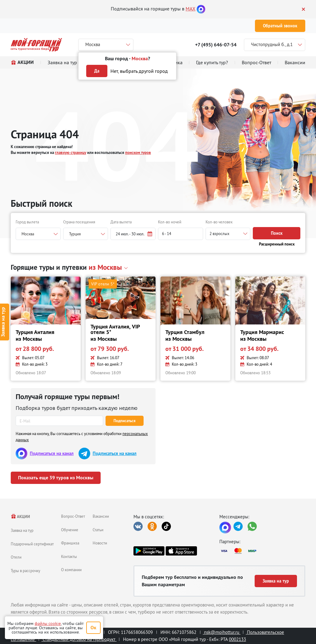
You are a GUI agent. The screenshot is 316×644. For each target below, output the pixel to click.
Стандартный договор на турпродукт (79, 639)
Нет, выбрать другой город (139, 71)
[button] (133, 234)
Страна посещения (79, 222)
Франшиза (70, 543)
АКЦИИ (20, 517)
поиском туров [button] (138, 153)
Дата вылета (121, 222)
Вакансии (101, 516)
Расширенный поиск (277, 244)
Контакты (69, 556)
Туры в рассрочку (25, 571)
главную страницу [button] (71, 153)
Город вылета (27, 222)
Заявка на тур (22, 530)
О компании (71, 570)
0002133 (237, 639)
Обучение (70, 530)
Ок (93, 628)
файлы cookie (48, 623)
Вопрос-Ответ (73, 516)
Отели (16, 557)
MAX (191, 9)
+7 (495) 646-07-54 (216, 45)
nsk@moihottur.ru (222, 632)
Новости (100, 543)
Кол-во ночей (170, 222)
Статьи (98, 530)
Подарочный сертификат (32, 544)
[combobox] (38, 234)
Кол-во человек (219, 222)
